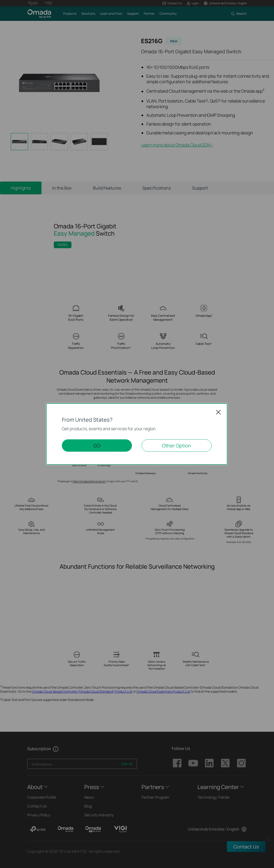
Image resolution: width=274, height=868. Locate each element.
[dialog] (137, 434)
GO (97, 446)
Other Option (176, 446)
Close (218, 412)
